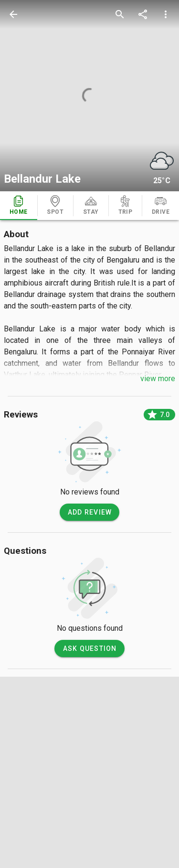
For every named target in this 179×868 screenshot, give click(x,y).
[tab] (19, 206)
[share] (143, 14)
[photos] (89, 96)
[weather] (162, 161)
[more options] (166, 14)
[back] (13, 14)
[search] (120, 14)
